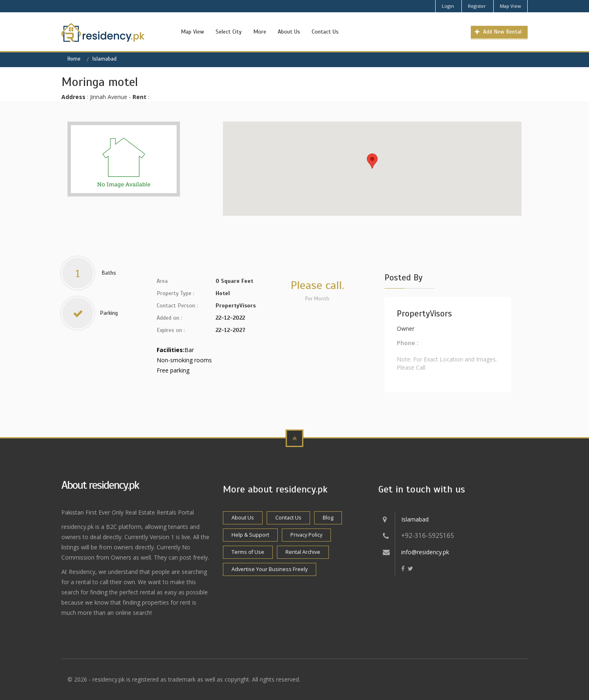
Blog (328, 518)
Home (74, 59)
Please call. (317, 285)
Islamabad (105, 59)
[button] (372, 161)
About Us (289, 32)
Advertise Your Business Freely (270, 569)
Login (448, 6)
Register (477, 6)
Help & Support (250, 535)
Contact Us (325, 32)
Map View (510, 6)
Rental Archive (303, 552)
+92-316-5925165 (428, 536)
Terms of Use (248, 552)
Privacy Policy (306, 535)
